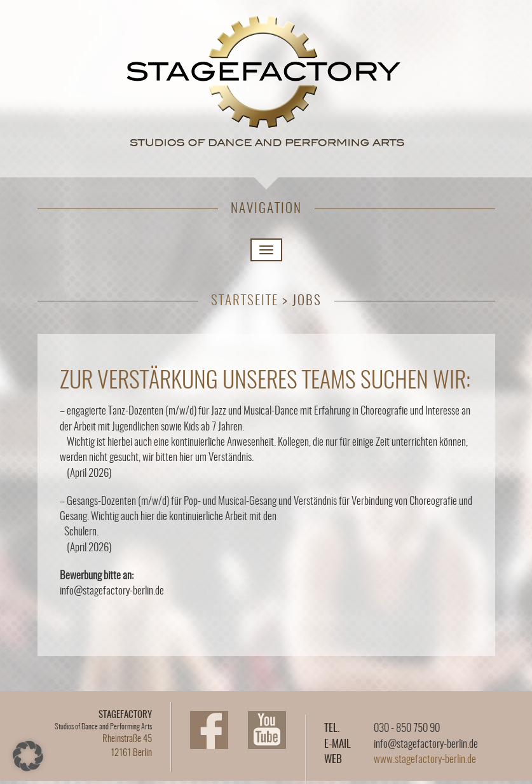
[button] (28, 756)
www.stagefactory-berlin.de (425, 760)
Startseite (245, 301)
